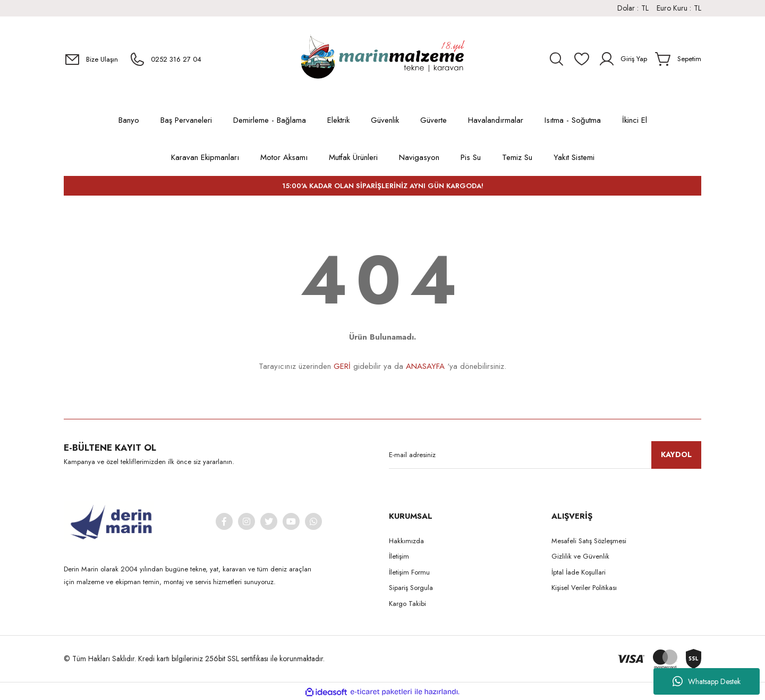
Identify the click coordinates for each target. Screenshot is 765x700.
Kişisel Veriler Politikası (584, 588)
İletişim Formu (409, 572)
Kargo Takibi (407, 604)
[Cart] (678, 59)
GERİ (342, 366)
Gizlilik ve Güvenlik (580, 556)
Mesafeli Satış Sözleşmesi (589, 541)
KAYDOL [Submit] (676, 454)
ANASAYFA (425, 366)
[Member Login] (623, 59)
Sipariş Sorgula (411, 588)
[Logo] (382, 59)
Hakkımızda (406, 541)
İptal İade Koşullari (579, 572)
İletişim (399, 556)
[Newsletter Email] (545, 455)
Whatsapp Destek (707, 681)
